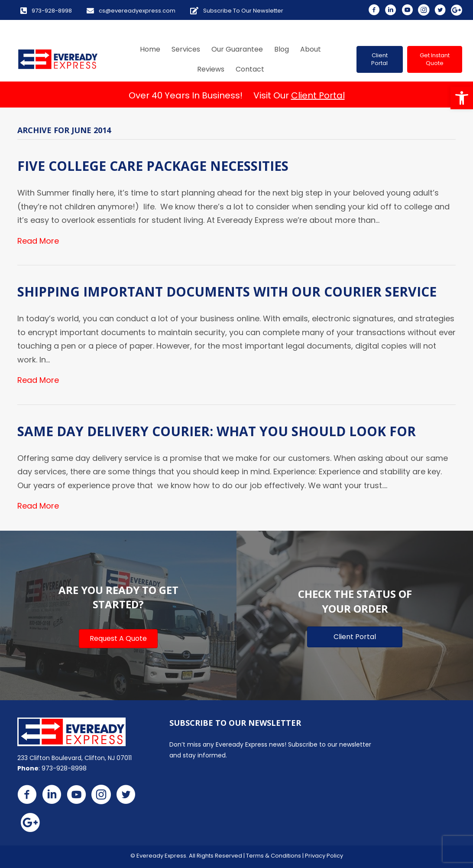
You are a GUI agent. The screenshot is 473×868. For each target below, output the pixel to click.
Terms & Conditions (274, 856)
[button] (462, 98)
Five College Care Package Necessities (153, 166)
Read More (38, 241)
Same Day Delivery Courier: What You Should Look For (217, 431)
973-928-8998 (64, 768)
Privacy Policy (324, 856)
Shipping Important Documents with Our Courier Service (227, 292)
